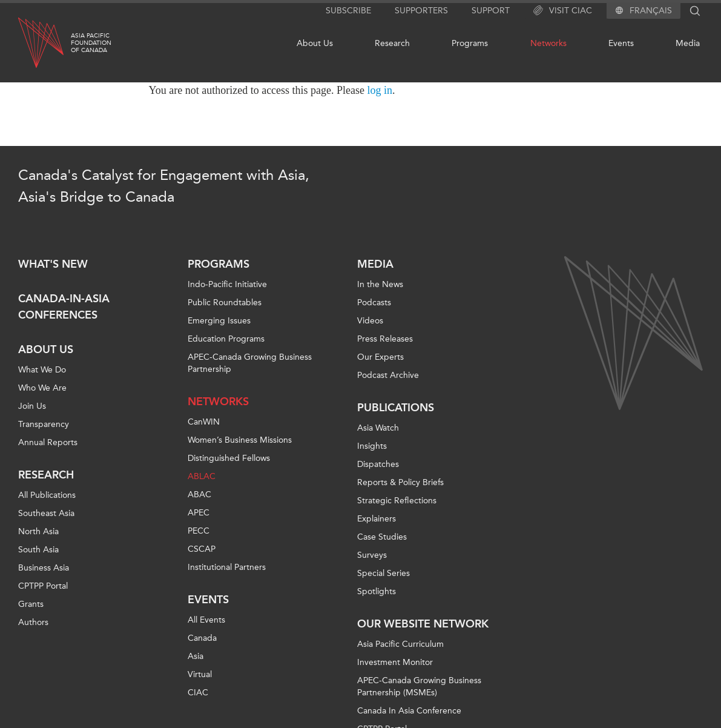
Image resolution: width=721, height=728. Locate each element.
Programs (470, 43)
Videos (370, 321)
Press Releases (385, 339)
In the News (380, 284)
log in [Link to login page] (380, 90)
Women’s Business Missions (240, 440)
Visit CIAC (563, 11)
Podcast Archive (388, 375)
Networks (548, 43)
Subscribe (348, 11)
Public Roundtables (225, 303)
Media (688, 43)
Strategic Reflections (397, 501)
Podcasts (374, 303)
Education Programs (226, 339)
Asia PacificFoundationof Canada (91, 43)
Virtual (200, 674)
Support (491, 11)
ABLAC (202, 476)
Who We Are (42, 388)
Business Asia (44, 568)
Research (392, 43)
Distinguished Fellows (229, 458)
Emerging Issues (219, 321)
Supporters (421, 11)
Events (621, 43)
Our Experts (380, 357)
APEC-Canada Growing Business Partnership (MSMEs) (419, 687)
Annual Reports (48, 442)
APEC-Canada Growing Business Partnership (250, 363)
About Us (315, 43)
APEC (199, 513)
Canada (202, 638)
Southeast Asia (46, 513)
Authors (33, 622)
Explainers (377, 519)
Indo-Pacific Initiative (227, 284)
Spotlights (377, 591)
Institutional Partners (227, 567)
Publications (396, 408)
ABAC (199, 495)
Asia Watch (378, 428)
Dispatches (378, 464)
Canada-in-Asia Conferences (64, 307)
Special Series (384, 573)
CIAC (198, 693)
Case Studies (382, 537)
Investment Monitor (395, 662)
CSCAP (202, 549)
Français (651, 11)
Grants (31, 604)
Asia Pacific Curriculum (400, 644)
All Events (206, 620)
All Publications (47, 495)
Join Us (32, 406)
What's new (53, 264)
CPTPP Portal (43, 586)
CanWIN (204, 422)
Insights (372, 446)
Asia (196, 656)
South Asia (38, 550)
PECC (199, 531)
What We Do (42, 370)
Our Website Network (423, 624)
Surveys (372, 555)
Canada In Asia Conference (409, 711)
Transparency (44, 424)
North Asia (38, 531)
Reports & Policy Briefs (400, 482)
